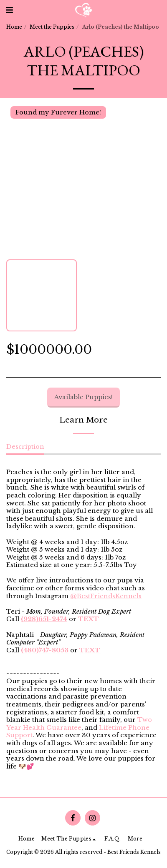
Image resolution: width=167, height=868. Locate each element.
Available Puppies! (83, 397)
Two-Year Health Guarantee (81, 724)
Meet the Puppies (52, 27)
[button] (9, 10)
